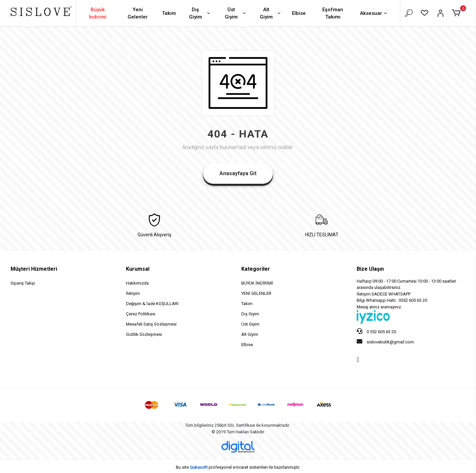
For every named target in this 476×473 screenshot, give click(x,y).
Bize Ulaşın (370, 269)
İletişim (133, 293)
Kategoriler (256, 269)
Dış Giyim (200, 13)
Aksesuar (374, 14)
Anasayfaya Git (238, 173)
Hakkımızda (137, 283)
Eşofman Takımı (333, 13)
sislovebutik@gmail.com (385, 341)
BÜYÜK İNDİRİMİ (257, 283)
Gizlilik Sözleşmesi (144, 334)
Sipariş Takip (23, 283)
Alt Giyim (271, 13)
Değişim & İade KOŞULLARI (152, 304)
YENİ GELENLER (256, 293)
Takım (169, 13)
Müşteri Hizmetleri (34, 269)
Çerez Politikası (141, 314)
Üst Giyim (236, 13)
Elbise (299, 13)
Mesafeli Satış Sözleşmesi (151, 324)
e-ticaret (240, 467)
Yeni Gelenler (138, 13)
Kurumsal (138, 269)
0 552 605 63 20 (376, 331)
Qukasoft (199, 467)
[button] (457, 13)
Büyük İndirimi (98, 13)
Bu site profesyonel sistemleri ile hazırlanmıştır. (238, 467)
